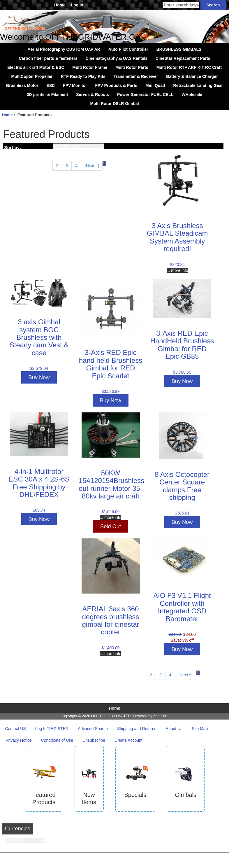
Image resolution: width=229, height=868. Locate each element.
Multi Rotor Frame (90, 67)
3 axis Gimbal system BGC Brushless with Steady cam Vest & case (39, 337)
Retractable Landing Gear (198, 85)
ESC (51, 85)
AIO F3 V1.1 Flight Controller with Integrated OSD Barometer (182, 607)
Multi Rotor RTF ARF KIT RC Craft (189, 67)
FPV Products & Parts (116, 85)
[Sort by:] (79, 146)
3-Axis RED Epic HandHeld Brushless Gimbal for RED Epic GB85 (182, 345)
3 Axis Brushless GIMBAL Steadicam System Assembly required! (177, 237)
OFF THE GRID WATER (111, 716)
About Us (174, 729)
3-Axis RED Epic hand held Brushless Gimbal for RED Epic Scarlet (111, 364)
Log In (77, 5)
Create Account (128, 740)
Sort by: (13, 147)
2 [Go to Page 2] (57, 166)
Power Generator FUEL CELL (145, 94)
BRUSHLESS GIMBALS (179, 49)
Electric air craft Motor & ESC (36, 67)
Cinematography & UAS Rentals (117, 58)
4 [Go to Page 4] (76, 166)
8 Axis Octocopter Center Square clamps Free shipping (182, 486)
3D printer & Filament (47, 94)
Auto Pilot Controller (128, 49)
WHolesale (192, 94)
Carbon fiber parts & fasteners (48, 58)
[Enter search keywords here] (181, 5)
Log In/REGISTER (52, 729)
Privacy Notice (19, 740)
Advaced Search (93, 729)
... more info (177, 270)
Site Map (200, 729)
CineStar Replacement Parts (183, 58)
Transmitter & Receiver (136, 76)
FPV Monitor (75, 85)
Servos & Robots (93, 94)
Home (60, 5)
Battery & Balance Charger (192, 76)
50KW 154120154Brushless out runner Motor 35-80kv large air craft (112, 484)
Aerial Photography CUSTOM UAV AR (64, 49)
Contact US (15, 729)
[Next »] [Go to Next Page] (92, 166)
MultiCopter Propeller (32, 76)
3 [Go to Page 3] (67, 166)
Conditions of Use (57, 740)
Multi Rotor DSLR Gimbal (114, 104)
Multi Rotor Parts (132, 67)
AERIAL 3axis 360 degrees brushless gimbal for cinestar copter (110, 620)
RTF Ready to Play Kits (83, 76)
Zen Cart (160, 716)
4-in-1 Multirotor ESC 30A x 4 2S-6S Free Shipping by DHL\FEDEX (39, 483)
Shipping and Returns (137, 729)
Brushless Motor (22, 85)
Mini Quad (155, 85)
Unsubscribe (94, 740)
